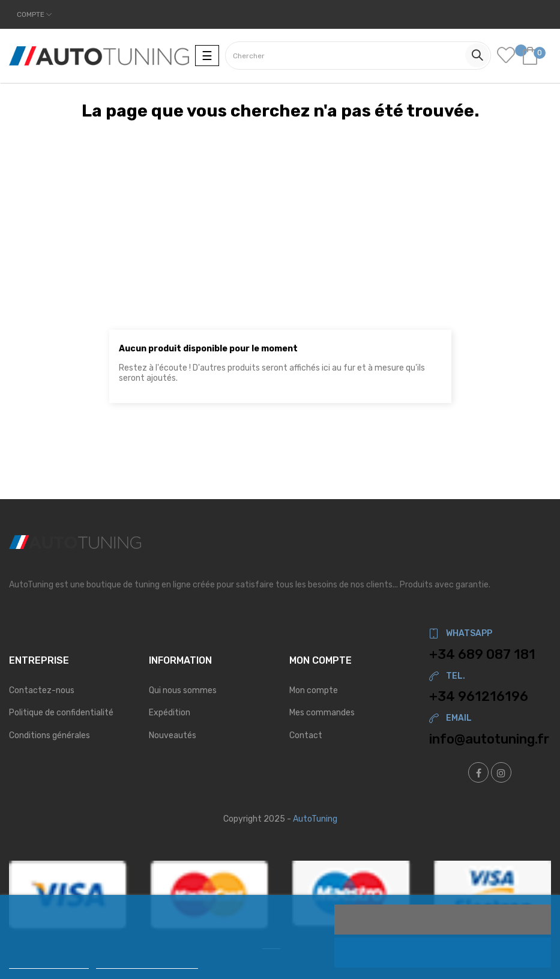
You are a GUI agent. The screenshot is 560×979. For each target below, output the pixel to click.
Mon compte (314, 690)
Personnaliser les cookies (147, 963)
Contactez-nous (42, 690)
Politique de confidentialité (61, 713)
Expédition (170, 713)
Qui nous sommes (183, 690)
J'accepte (443, 920)
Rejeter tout (443, 953)
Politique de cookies (49, 963)
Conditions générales (50, 735)
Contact (306, 735)
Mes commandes (322, 713)
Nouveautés (173, 735)
